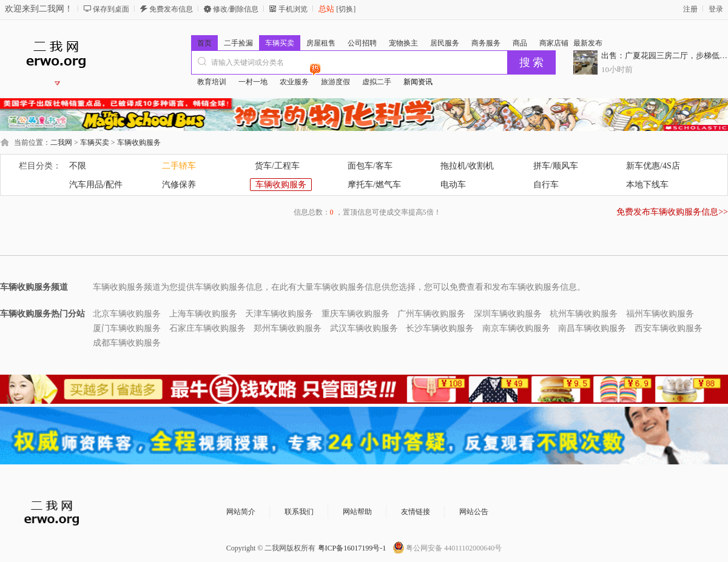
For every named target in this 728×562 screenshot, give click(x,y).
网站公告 (474, 512)
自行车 (546, 185)
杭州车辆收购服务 (584, 314)
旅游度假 (335, 82)
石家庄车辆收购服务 (207, 328)
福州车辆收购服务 (660, 314)
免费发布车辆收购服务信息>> (672, 212)
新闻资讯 (418, 82)
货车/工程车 (277, 166)
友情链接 (416, 512)
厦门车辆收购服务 (127, 328)
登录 (716, 9)
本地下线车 (647, 185)
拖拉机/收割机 (467, 166)
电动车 (453, 185)
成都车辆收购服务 (127, 343)
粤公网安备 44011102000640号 (454, 548)
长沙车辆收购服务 (440, 328)
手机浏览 (293, 9)
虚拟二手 (377, 82)
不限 (78, 166)
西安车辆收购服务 (669, 328)
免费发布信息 (171, 9)
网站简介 (241, 512)
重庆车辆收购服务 (356, 314)
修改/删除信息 (236, 9)
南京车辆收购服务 (516, 328)
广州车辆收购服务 (431, 314)
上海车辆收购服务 (203, 314)
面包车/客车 (370, 166)
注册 (690, 9)
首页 (204, 43)
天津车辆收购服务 (279, 314)
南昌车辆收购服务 (592, 328)
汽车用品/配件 (96, 185)
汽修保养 (179, 185)
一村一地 (253, 82)
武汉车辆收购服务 (364, 328)
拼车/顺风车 (556, 166)
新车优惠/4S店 (653, 166)
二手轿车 (179, 166)
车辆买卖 (95, 142)
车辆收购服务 (139, 142)
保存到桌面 (111, 9)
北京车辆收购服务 (127, 314)
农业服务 (297, 80)
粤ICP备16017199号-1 (352, 548)
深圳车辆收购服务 (508, 314)
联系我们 (299, 512)
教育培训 (212, 82)
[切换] (345, 9)
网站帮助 (357, 512)
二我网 (61, 142)
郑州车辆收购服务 (288, 328)
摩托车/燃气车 (374, 185)
